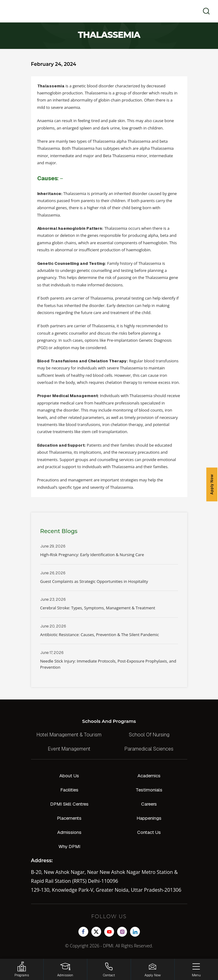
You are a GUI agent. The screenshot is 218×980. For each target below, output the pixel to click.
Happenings (149, 818)
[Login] (65, 969)
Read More (109, 554)
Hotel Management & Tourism (69, 735)
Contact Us (149, 832)
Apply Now (212, 484)
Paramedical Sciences (149, 749)
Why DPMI (69, 846)
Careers (149, 804)
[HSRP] (22, 969)
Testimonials (149, 790)
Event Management (69, 749)
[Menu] (196, 969)
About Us (69, 776)
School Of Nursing (149, 735)
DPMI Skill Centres (69, 804)
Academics (149, 776)
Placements (69, 818)
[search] (204, 11)
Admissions (69, 832)
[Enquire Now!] (153, 969)
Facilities (69, 790)
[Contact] (109, 969)
